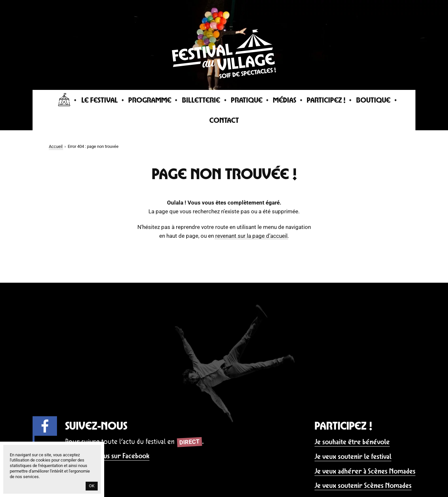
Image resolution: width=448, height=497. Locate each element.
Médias (285, 100)
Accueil (56, 146)
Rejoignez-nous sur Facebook (107, 456)
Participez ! (326, 100)
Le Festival (100, 100)
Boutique (373, 100)
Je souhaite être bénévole (352, 442)
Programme (150, 100)
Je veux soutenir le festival (353, 456)
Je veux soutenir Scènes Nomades (363, 485)
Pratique (247, 100)
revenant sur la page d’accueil (251, 236)
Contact (224, 120)
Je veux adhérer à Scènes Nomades (365, 471)
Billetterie (201, 100)
